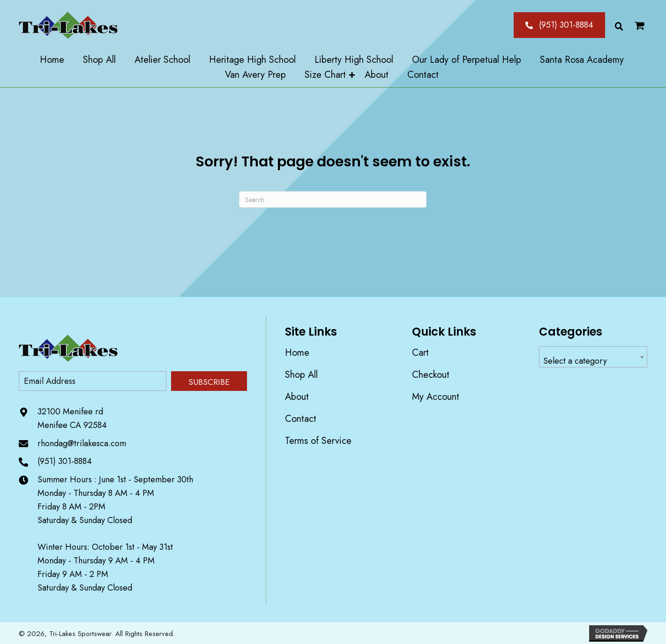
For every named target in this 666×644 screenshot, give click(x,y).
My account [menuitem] (436, 397)
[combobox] (593, 357)
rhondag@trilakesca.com (82, 443)
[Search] (333, 199)
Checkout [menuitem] (431, 375)
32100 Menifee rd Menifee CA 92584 (72, 418)
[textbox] (593, 361)
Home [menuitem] (297, 353)
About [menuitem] (297, 397)
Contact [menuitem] (301, 419)
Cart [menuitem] (420, 353)
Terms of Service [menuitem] (318, 441)
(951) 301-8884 (65, 461)
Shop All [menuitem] (301, 375)
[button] (559, 25)
